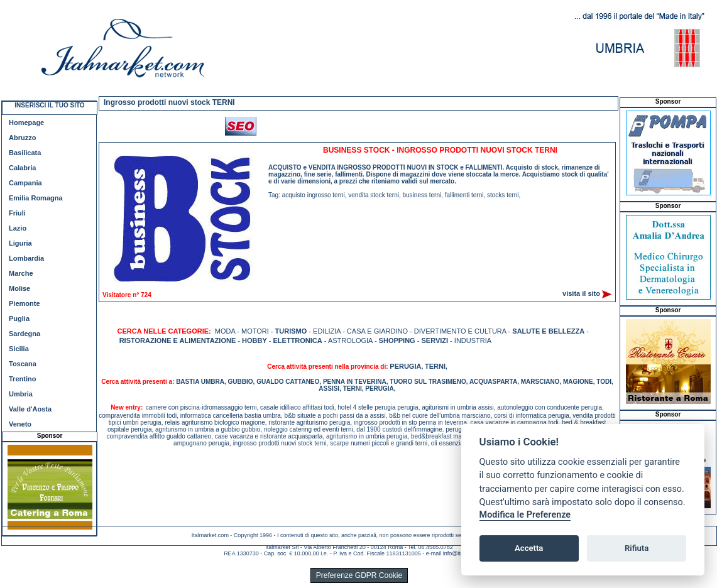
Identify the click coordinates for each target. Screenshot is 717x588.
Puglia (19, 318)
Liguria (20, 243)
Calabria (22, 168)
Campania (25, 183)
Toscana (23, 364)
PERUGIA (405, 366)
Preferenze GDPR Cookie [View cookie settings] (359, 575)
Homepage (26, 122)
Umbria (21, 394)
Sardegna (25, 334)
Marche (21, 273)
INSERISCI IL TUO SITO (49, 105)
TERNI (435, 366)
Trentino (22, 379)
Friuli (17, 213)
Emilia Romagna (36, 198)
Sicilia (19, 349)
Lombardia (26, 258)
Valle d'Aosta (30, 409)
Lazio (18, 228)
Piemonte (25, 303)
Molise (19, 288)
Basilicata (25, 153)
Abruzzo (22, 138)
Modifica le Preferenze (525, 515)
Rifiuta (637, 548)
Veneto (20, 424)
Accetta (529, 548)
